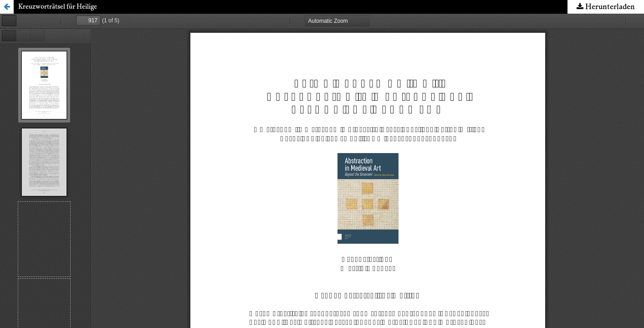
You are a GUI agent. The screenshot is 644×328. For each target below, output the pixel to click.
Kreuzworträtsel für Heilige (58, 7)
